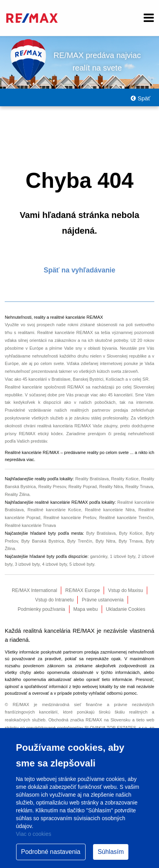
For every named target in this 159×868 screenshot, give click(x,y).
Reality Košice (125, 479)
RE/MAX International (34, 590)
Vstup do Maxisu (125, 590)
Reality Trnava (139, 487)
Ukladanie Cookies (126, 609)
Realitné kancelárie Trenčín (126, 518)
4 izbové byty (54, 564)
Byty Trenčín (80, 541)
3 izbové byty (27, 564)
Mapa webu (86, 609)
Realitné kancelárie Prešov (70, 518)
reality (92, 452)
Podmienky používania (41, 609)
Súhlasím (111, 852)
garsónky (99, 556)
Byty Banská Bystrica (42, 541)
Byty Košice (131, 533)
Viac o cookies (34, 834)
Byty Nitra (105, 541)
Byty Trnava (131, 541)
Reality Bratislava (92, 479)
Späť (140, 98)
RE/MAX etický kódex (41, 434)
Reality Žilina (17, 494)
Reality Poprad (82, 487)
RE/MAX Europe (82, 590)
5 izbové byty (82, 564)
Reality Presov (52, 487)
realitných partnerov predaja (99, 410)
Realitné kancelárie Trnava (30, 525)
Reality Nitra (111, 487)
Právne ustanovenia (102, 600)
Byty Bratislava (101, 533)
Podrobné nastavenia (51, 852)
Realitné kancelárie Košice (54, 510)
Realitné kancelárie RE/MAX (65, 332)
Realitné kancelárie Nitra (110, 510)
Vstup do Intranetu (54, 600)
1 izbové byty (123, 556)
